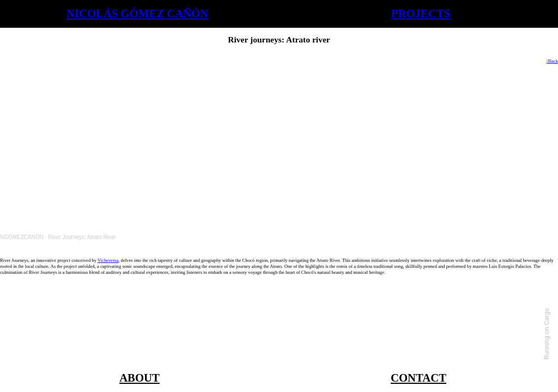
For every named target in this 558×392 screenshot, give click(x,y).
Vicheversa (108, 260)
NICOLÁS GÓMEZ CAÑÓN (137, 14)
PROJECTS (421, 14)
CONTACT (418, 378)
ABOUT (139, 378)
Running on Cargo (547, 334)
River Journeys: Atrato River (82, 237)
